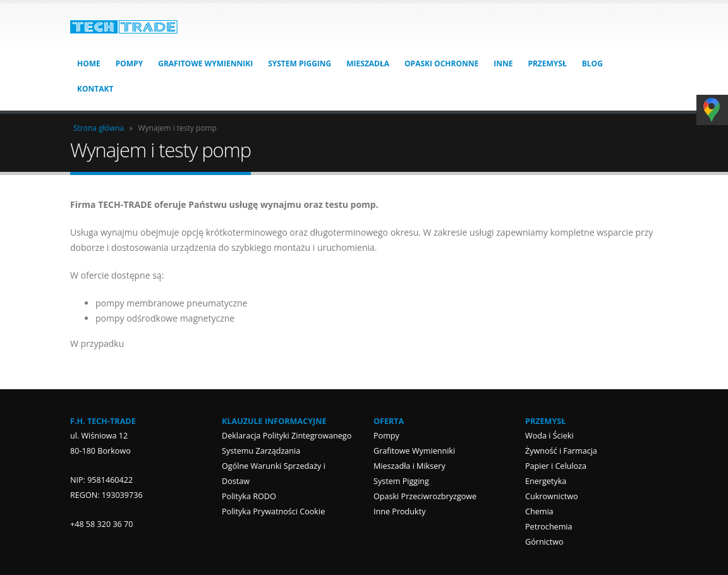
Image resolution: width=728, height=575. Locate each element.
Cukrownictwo (552, 496)
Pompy (129, 64)
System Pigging (300, 64)
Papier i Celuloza (556, 466)
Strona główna (99, 128)
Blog (592, 64)
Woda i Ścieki (549, 436)
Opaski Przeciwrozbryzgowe (425, 496)
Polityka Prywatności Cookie (273, 511)
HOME (89, 64)
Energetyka (546, 481)
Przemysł (547, 64)
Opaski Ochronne (441, 64)
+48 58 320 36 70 (102, 524)
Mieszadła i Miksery (409, 466)
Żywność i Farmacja (561, 451)
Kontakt (95, 89)
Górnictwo (544, 542)
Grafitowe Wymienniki (205, 64)
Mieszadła (368, 64)
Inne (503, 64)
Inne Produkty (399, 511)
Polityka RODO (249, 496)
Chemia (539, 511)
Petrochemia (549, 527)
